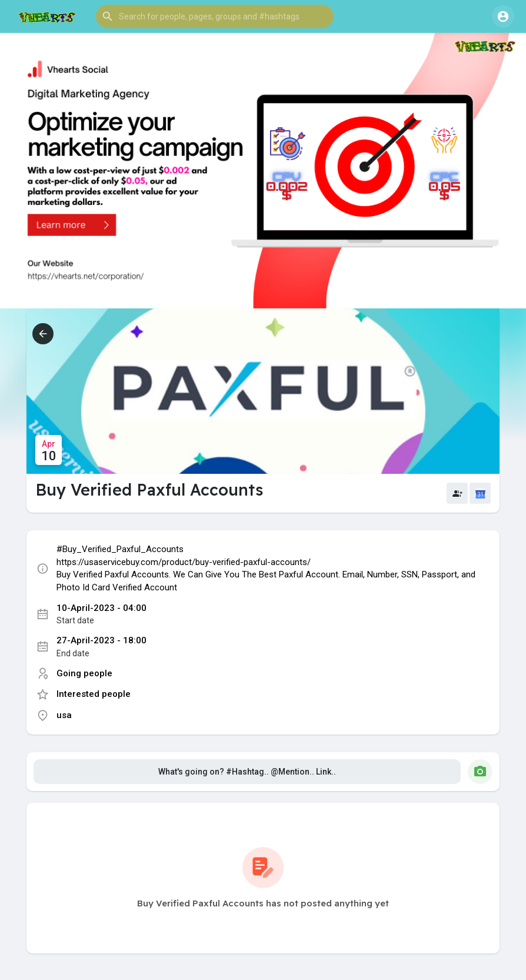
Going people (84, 673)
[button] (215, 16)
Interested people (94, 694)
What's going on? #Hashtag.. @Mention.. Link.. (247, 772)
